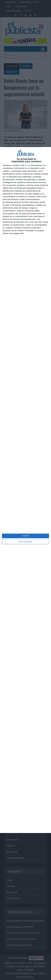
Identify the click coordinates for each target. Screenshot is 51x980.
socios (28, 165)
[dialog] (26, 490)
